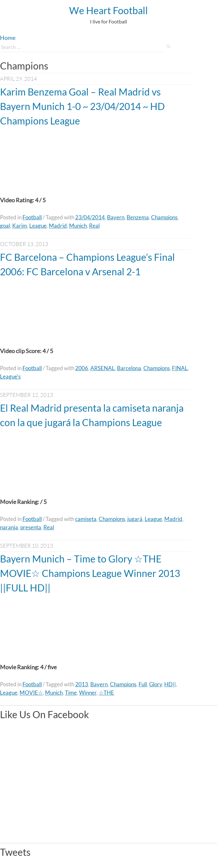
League (38, 226)
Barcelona (129, 368)
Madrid (58, 226)
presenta (31, 527)
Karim (20, 226)
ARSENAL (103, 368)
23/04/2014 (90, 217)
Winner (88, 693)
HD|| (170, 684)
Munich (78, 226)
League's (10, 376)
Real (94, 226)
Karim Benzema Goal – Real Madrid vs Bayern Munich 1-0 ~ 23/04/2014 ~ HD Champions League (82, 106)
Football (32, 217)
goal (5, 226)
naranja (9, 527)
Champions (164, 217)
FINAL (180, 368)
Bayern (116, 217)
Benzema (138, 217)
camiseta (86, 519)
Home (8, 38)
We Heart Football (108, 10)
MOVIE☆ (31, 693)
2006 (82, 368)
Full (143, 684)
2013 (82, 684)
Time (71, 693)
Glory (156, 684)
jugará (135, 519)
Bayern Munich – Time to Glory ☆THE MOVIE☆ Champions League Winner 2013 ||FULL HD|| (90, 573)
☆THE (106, 693)
